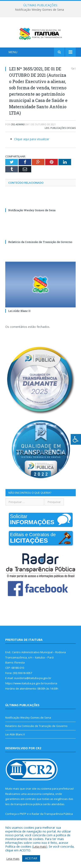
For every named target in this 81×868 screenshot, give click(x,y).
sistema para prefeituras (57, 796)
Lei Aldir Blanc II (19, 318)
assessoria (34, 801)
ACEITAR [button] (31, 858)
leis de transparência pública (24, 812)
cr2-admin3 (18, 132)
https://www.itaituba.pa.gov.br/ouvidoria (31, 691)
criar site (31, 796)
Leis (47, 135)
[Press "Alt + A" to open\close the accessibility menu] (76, 439)
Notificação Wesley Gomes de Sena (39, 10)
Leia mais (40, 846)
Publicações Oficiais (63, 135)
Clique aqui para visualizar (32, 147)
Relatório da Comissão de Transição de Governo (40, 250)
